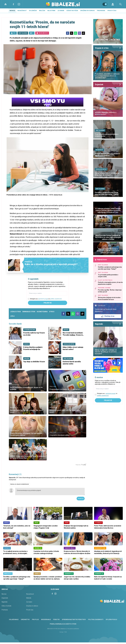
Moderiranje (46, 620)
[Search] (120, 4)
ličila (12, 316)
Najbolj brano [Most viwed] (101, 260)
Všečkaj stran (108, 316)
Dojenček (33, 11)
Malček (42, 11)
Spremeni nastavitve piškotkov (74, 620)
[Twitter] (72, 33)
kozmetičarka (42, 312)
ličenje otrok (16, 312)
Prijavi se (48, 303)
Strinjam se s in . (46, 299)
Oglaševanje (14, 620)
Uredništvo (25, 620)
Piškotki (56, 620)
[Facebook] (13, 4)
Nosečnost (22, 11)
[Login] (113, 4)
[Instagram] (19, 4)
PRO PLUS (35, 620)
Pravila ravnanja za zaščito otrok (63, 624)
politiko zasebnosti (56, 299)
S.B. (14, 33)
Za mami (61, 11)
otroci (52, 312)
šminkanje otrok (29, 312)
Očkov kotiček (72, 11)
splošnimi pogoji (43, 299)
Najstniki (51, 11)
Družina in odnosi (87, 11)
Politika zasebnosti (96, 620)
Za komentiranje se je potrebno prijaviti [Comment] (50, 491)
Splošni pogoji (111, 620)
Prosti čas (112, 11)
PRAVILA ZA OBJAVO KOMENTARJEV (19, 484)
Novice (12, 11)
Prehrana (101, 11)
